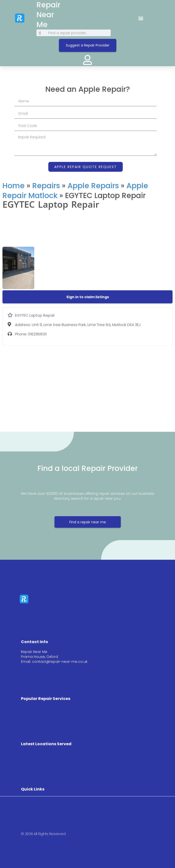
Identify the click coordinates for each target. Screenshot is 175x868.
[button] (141, 18)
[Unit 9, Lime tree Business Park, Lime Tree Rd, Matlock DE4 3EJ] (87, 385)
